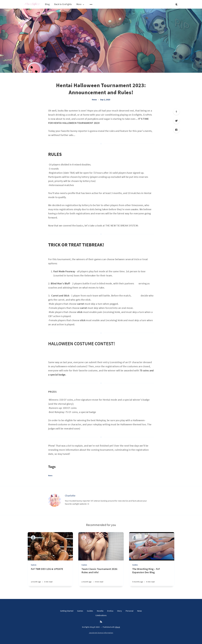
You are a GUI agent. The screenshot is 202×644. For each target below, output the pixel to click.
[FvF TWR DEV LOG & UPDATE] (50, 577)
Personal (129, 611)
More (81, 4)
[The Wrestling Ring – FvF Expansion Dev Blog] (152, 577)
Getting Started (67, 611)
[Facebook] (176, 130)
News (94, 100)
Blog (47, 4)
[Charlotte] (55, 500)
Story (119, 611)
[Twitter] (176, 121)
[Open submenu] (91, 4)
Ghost (118, 627)
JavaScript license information (101, 633)
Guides (135, 565)
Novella (100, 611)
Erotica (110, 611)
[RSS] (101, 622)
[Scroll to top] (176, 112)
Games (34, 565)
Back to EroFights (63, 4)
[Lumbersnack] (33, 538)
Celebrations (101, 615)
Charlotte (70, 496)
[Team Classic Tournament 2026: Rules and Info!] (101, 577)
